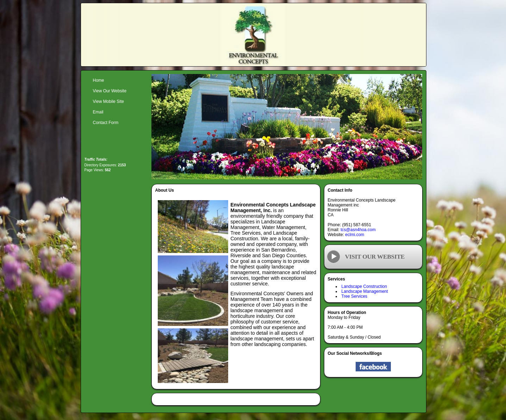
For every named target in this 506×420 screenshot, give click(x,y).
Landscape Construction (364, 286)
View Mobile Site (109, 101)
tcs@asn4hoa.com (358, 230)
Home (99, 80)
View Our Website (110, 91)
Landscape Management (365, 291)
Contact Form (106, 123)
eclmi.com (355, 235)
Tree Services (355, 296)
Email (98, 112)
